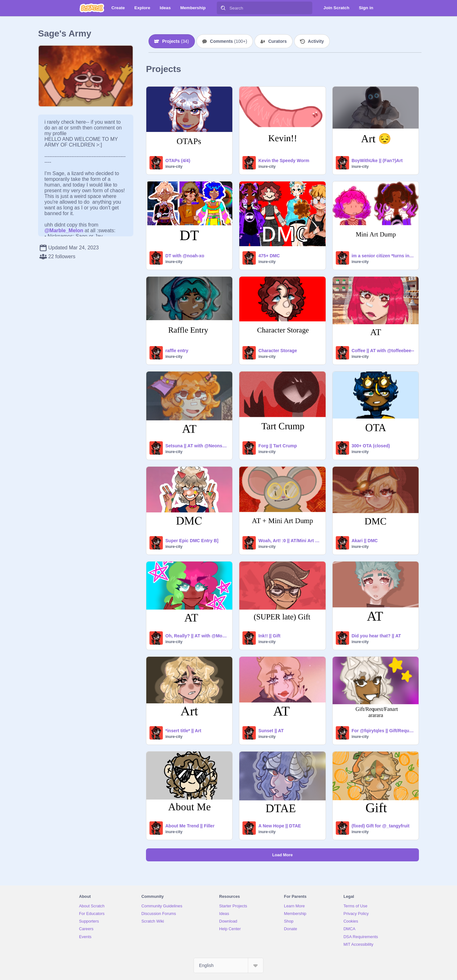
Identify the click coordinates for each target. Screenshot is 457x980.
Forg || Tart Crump (278, 446)
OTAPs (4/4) (178, 161)
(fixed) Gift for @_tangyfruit (381, 826)
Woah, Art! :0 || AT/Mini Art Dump (290, 541)
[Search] (223, 8)
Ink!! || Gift (269, 636)
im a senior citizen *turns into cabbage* (383, 256)
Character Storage (278, 351)
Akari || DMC (365, 541)
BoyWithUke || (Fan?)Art (377, 161)
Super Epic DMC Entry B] (192, 541)
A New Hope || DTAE (280, 826)
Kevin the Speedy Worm (284, 161)
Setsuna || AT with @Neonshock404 (197, 446)
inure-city (174, 167)
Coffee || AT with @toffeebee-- (383, 351)
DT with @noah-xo (185, 256)
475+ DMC (269, 256)
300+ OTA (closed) (371, 446)
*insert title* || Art (183, 731)
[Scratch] (92, 8)
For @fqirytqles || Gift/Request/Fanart (383, 731)
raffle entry (177, 351)
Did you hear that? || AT (376, 636)
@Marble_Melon (64, 230)
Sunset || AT (271, 731)
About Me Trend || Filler (190, 826)
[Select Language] (228, 965)
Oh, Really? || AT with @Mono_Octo (197, 636)
